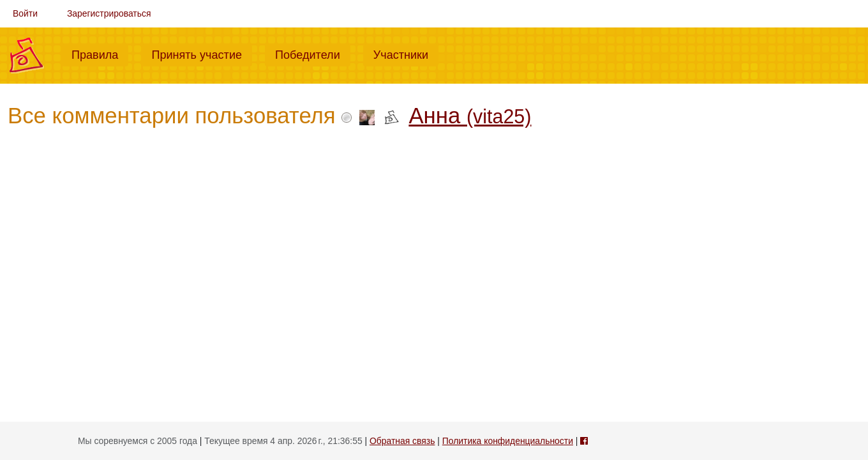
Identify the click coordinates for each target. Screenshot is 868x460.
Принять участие (202, 54)
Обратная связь (402, 441)
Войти (25, 13)
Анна (470, 116)
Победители (313, 54)
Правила (100, 54)
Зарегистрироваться (109, 13)
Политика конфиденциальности (508, 441)
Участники (406, 54)
